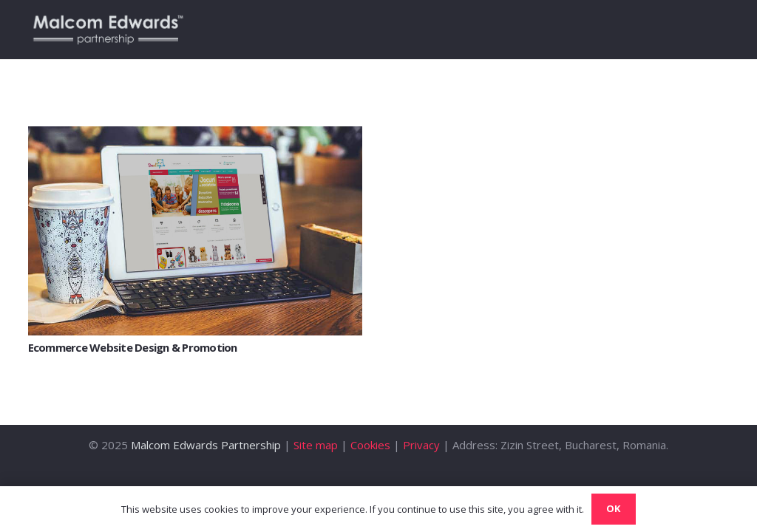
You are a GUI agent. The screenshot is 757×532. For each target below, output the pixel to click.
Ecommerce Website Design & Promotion (133, 347)
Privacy (421, 445)
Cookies (370, 445)
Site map (316, 445)
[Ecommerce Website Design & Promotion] (195, 135)
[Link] (108, 30)
